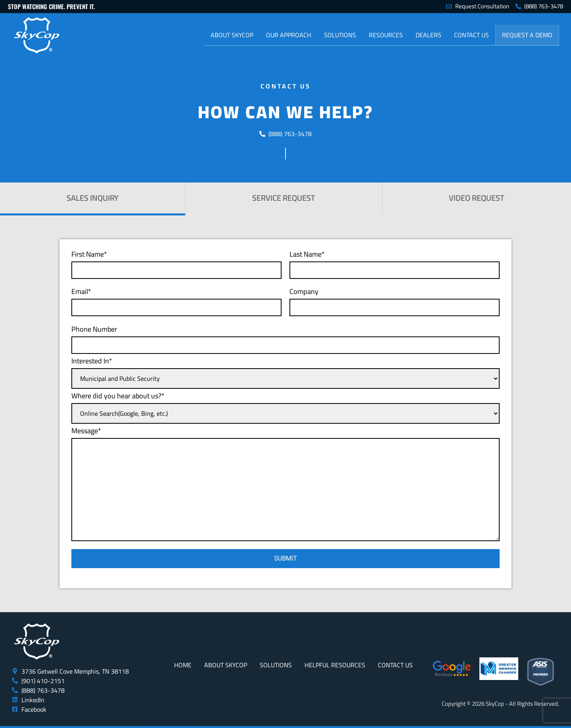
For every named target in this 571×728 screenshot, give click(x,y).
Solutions (340, 35)
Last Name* (395, 263)
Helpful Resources (335, 665)
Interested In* (285, 372)
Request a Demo (527, 35)
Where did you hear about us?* (285, 406)
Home (183, 665)
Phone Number (285, 338)
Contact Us (471, 35)
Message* (285, 483)
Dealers (428, 35)
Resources (386, 35)
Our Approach (289, 35)
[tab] (93, 199)
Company (395, 301)
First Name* (176, 263)
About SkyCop (232, 35)
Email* (176, 301)
